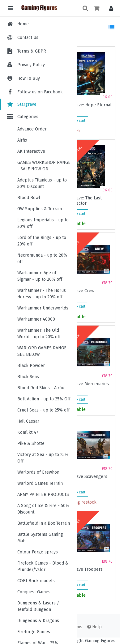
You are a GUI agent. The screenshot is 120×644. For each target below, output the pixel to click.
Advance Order (32, 129)
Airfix (22, 140)
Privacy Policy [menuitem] (31, 65)
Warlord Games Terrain (40, 483)
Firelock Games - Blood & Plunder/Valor (43, 566)
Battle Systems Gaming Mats (40, 538)
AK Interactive (31, 151)
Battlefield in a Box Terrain (44, 523)
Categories (22, 117)
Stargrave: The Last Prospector (83, 201)
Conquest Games (34, 592)
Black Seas (28, 377)
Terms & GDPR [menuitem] (32, 51)
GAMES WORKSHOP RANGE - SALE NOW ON (44, 166)
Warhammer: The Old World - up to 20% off (39, 334)
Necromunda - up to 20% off (42, 258)
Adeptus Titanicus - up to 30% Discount (42, 183)
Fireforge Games (34, 632)
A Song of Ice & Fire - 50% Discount (43, 509)
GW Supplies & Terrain (40, 209)
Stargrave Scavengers (86, 477)
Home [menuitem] (23, 24)
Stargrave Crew (79, 291)
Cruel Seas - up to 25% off (43, 410)
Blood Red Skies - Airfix (41, 388)
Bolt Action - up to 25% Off (44, 399)
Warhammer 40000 (36, 319)
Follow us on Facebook (34, 92)
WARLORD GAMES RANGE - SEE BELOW (43, 351)
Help (94, 627)
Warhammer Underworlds (43, 308)
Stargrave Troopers (83, 569)
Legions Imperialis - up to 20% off (43, 223)
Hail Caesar (28, 421)
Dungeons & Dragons (38, 621)
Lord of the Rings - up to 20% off (42, 241)
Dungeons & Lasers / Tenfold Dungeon (38, 606)
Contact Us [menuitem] (28, 38)
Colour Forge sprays (38, 552)
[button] (110, 8)
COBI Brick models (36, 581)
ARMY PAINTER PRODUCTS (43, 495)
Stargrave (21, 104)
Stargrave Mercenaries (86, 384)
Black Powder (31, 366)
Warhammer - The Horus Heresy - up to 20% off (42, 294)
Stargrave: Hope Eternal (88, 105)
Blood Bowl (29, 198)
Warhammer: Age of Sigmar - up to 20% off (40, 276)
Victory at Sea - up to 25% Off (43, 458)
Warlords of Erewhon (38, 472)
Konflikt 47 (28, 432)
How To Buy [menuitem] (29, 78)
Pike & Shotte (31, 444)
